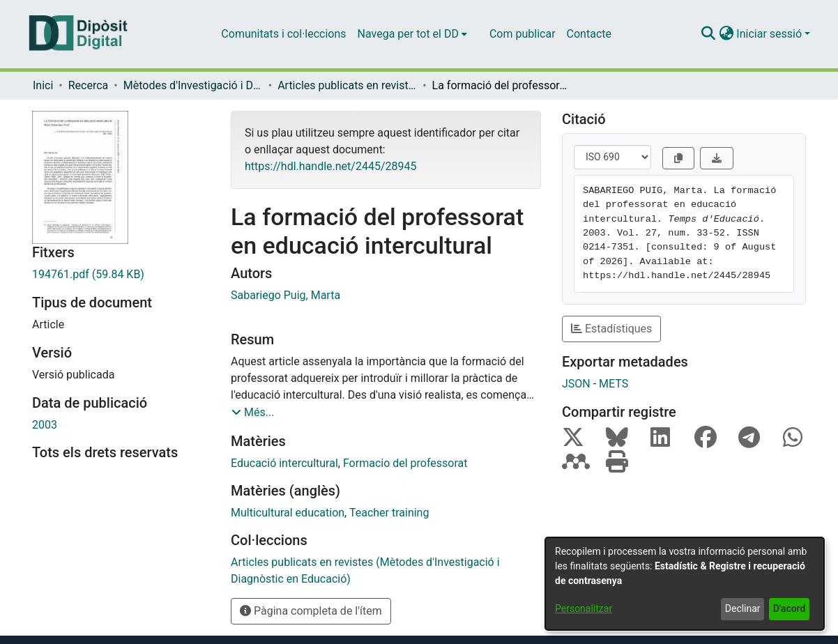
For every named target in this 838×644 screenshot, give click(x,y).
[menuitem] (412, 34)
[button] (708, 34)
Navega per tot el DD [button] (408, 34)
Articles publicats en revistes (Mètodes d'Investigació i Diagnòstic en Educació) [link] (347, 85)
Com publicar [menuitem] (523, 34)
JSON (576, 384)
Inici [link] (43, 85)
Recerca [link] (89, 85)
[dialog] (685, 584)
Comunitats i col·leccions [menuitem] (283, 34)
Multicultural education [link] (288, 513)
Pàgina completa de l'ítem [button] (311, 611)
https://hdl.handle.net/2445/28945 (330, 166)
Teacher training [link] (389, 513)
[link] (121, 275)
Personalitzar (584, 608)
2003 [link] (45, 425)
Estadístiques (611, 329)
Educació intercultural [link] (284, 463)
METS (614, 384)
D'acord (790, 608)
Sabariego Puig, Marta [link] (285, 295)
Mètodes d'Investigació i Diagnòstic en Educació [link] (193, 85)
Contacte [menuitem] (589, 34)
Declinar (743, 608)
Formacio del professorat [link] (405, 463)
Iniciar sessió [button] (770, 34)
